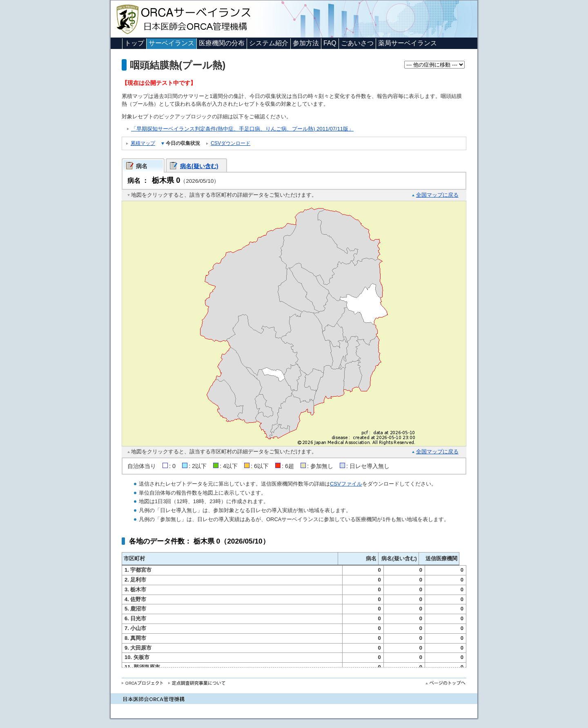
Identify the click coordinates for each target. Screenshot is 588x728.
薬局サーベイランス (408, 43)
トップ (134, 43)
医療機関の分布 (222, 43)
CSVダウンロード (231, 143)
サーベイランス (171, 43)
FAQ (330, 43)
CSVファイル (346, 484)
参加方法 (306, 43)
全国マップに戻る (437, 195)
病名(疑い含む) (199, 166)
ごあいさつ (357, 43)
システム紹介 (269, 43)
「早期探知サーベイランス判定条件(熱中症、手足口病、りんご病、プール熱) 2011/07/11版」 (242, 129)
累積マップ (143, 143)
